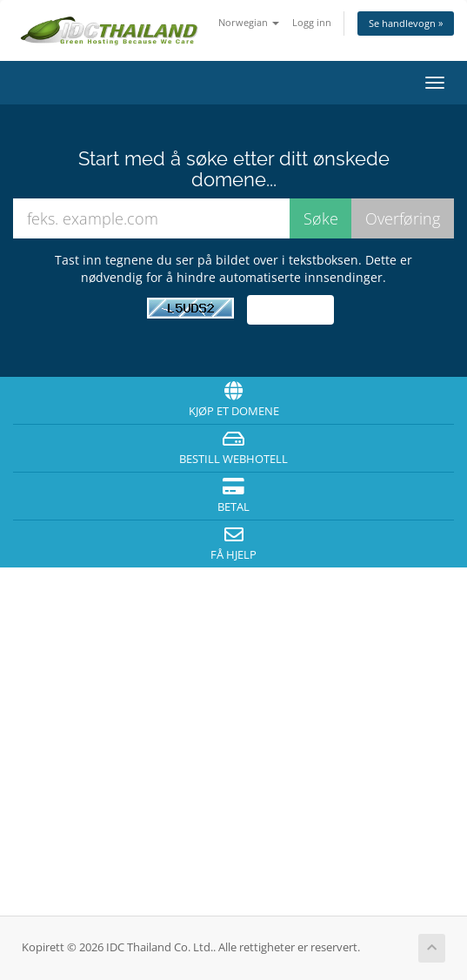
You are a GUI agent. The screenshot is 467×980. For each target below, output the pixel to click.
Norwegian (249, 22)
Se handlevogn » (406, 23)
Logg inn (312, 22)
